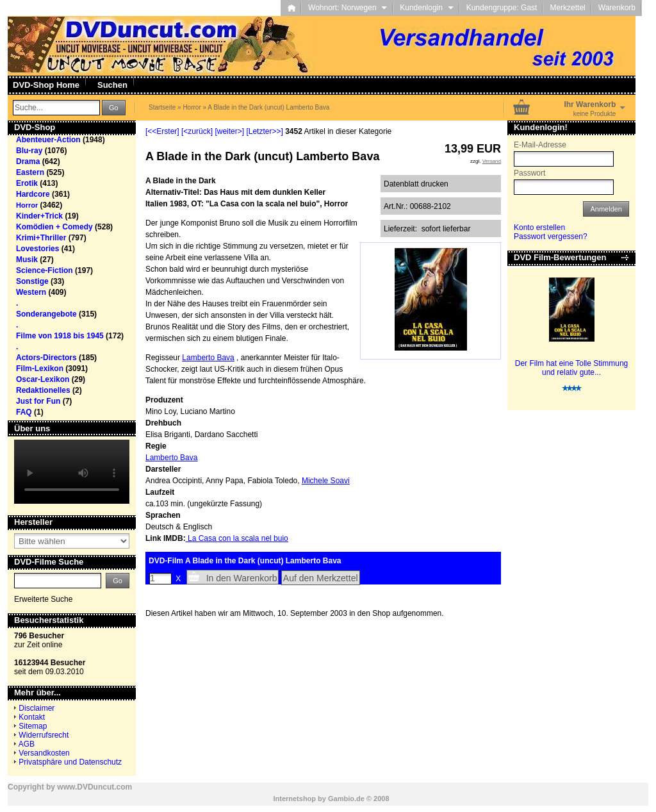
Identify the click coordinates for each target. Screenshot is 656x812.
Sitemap (33, 726)
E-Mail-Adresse (540, 145)
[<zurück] (197, 131)
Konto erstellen (539, 228)
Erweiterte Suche (43, 599)
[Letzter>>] (264, 131)
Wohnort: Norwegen (348, 8)
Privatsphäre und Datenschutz (70, 762)
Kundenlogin (426, 8)
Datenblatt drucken (416, 184)
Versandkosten (44, 753)
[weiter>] (229, 131)
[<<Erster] (162, 131)
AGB (27, 744)
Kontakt (32, 717)
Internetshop (294, 799)
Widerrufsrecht (44, 735)
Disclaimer (37, 708)
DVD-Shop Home (46, 85)
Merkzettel (567, 8)
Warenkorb (617, 8)
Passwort (529, 173)
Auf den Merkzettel (321, 578)
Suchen (112, 85)
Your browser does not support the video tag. (72, 472)
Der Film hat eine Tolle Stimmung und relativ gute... (572, 368)
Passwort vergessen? (551, 236)
